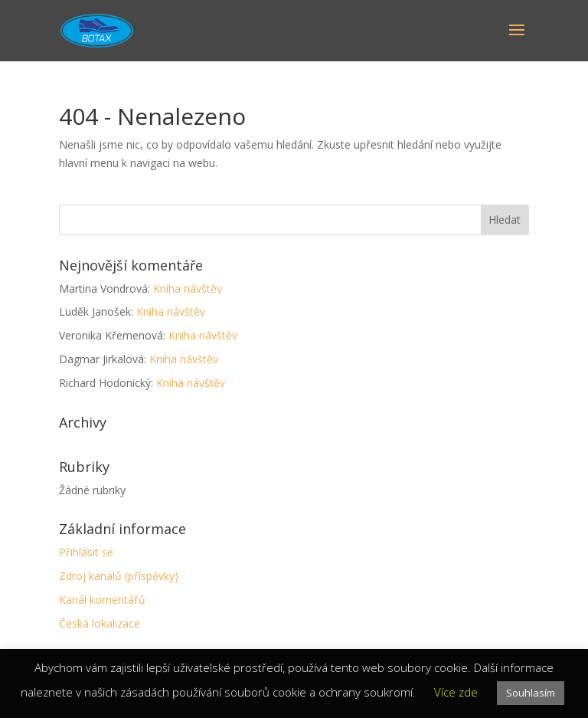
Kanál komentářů (102, 600)
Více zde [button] (456, 692)
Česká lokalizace (100, 623)
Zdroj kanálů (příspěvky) (119, 576)
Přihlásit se (86, 552)
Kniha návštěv (188, 289)
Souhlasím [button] (531, 693)
